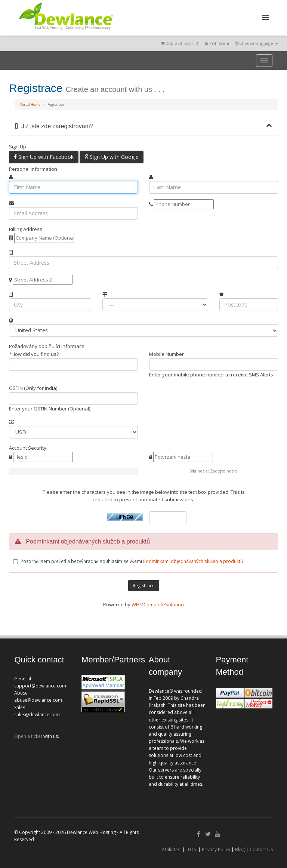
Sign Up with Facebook (44, 157)
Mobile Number (166, 354)
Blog (240, 849)
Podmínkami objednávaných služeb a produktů (193, 561)
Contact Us (261, 849)
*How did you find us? (34, 354)
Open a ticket (28, 736)
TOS (192, 849)
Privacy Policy (216, 849)
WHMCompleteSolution (158, 604)
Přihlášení (217, 43)
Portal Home (30, 104)
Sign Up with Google (112, 157)
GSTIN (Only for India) (33, 388)
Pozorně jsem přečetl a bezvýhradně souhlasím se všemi (132, 561)
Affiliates (171, 849)
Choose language (256, 43)
